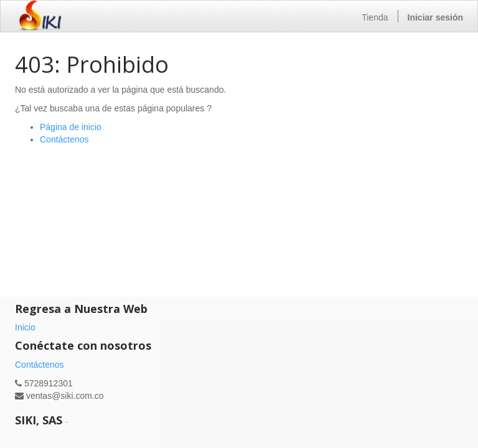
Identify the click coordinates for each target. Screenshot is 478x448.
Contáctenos (64, 139)
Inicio (25, 327)
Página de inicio (71, 127)
